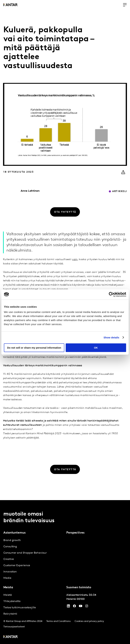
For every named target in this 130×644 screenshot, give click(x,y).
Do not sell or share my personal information (34, 348)
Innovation (10, 572)
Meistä (8, 595)
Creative (9, 559)
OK (96, 348)
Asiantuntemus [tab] (14, 533)
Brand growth (12, 540)
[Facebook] (74, 607)
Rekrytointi (10, 614)
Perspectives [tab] (75, 533)
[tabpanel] (34, 559)
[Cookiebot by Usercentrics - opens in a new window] (111, 294)
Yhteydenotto (12, 601)
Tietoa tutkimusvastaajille (20, 608)
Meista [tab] (8, 588)
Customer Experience (17, 566)
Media (7, 578)
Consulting (10, 547)
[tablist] (65, 572)
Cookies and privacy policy (89, 621)
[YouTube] (68, 607)
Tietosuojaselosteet (14, 627)
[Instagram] (87, 607)
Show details (111, 337)
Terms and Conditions (58, 621)
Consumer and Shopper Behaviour (25, 553)
